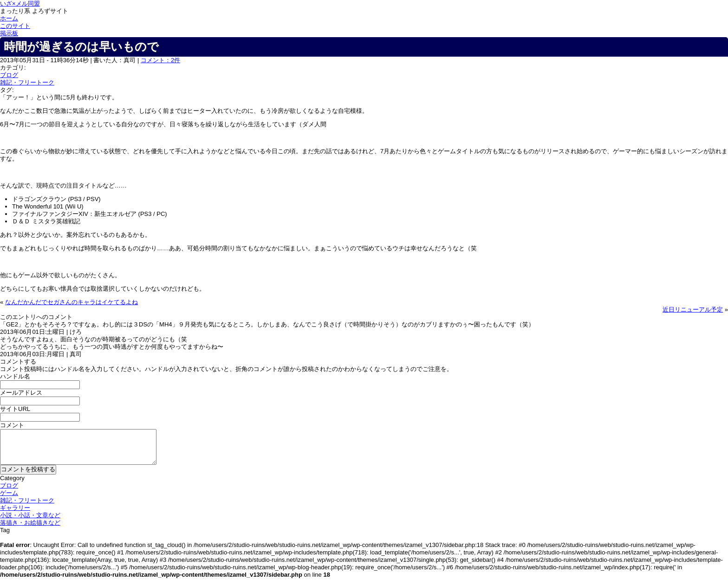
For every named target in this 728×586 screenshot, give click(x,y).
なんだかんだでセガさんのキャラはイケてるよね (71, 302)
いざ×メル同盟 (20, 3)
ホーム (9, 18)
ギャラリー (15, 508)
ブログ (9, 75)
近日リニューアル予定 (693, 309)
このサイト (15, 26)
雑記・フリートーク (27, 82)
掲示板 (9, 33)
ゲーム (9, 493)
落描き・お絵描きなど (30, 523)
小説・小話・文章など (30, 515)
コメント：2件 (160, 60)
